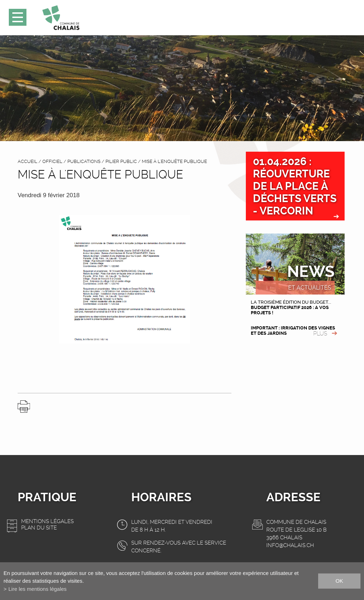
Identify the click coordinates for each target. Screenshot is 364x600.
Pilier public (121, 161)
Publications (84, 161)
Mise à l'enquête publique (174, 161)
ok (339, 581)
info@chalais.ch (290, 545)
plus (320, 334)
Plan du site (39, 528)
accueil (28, 161)
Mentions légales (47, 521)
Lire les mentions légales (38, 589)
